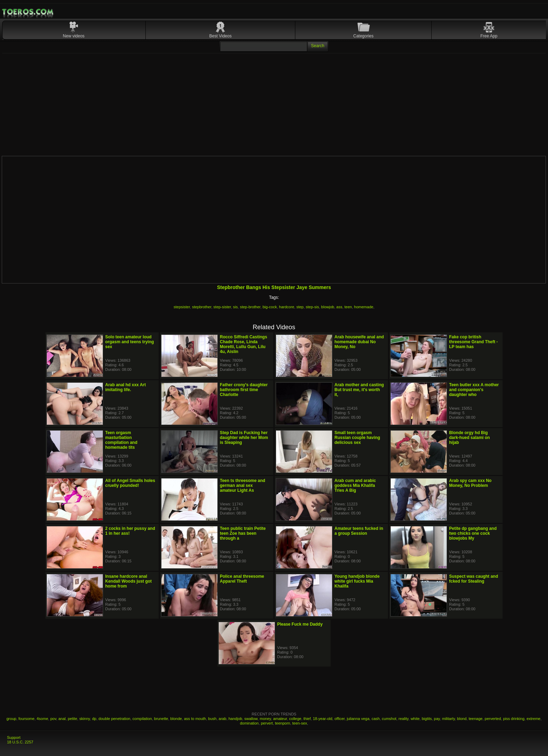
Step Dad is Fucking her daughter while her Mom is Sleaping (244, 438)
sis (235, 307)
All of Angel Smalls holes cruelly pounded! (130, 483)
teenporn (283, 723)
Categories (363, 36)
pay (437, 719)
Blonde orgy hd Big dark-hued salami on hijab (470, 438)
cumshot (389, 719)
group (12, 719)
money (265, 719)
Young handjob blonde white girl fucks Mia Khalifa (357, 581)
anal (62, 719)
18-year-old (323, 719)
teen (348, 307)
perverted (493, 719)
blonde (176, 719)
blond (462, 719)
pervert (267, 723)
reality (403, 719)
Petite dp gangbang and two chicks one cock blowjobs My (473, 533)
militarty (449, 719)
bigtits (427, 719)
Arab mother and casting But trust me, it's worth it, (359, 390)
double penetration (114, 719)
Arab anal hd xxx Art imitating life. (125, 387)
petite (73, 719)
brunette (161, 719)
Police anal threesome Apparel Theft (242, 579)
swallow (251, 719)
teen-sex (300, 723)
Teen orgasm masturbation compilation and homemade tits (121, 440)
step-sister (222, 307)
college (295, 719)
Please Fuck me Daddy (300, 624)
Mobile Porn (28, 12)
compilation (142, 719)
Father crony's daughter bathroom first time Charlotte (244, 390)
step (300, 307)
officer (340, 719)
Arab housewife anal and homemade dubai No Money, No (359, 342)
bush (212, 719)
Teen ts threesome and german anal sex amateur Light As (243, 485)
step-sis (312, 307)
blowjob (328, 307)
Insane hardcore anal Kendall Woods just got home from (128, 581)
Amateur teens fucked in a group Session (359, 531)
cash (376, 719)
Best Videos (221, 36)
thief (307, 719)
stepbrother (201, 307)
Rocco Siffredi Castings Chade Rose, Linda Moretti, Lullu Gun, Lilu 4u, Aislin (243, 344)
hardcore (286, 307)
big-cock (270, 307)
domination (249, 723)
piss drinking (514, 719)
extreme (534, 719)
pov (53, 719)
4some (42, 719)
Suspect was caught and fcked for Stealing (474, 579)
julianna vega (358, 719)
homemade (364, 307)
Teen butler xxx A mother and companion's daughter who (474, 390)
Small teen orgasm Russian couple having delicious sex (357, 438)
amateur (280, 719)
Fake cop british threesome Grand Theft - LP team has (473, 342)
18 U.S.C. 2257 (20, 742)
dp (94, 719)
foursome (27, 719)
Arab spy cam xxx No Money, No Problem (470, 483)
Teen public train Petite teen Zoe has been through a (243, 533)
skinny (85, 719)
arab (223, 719)
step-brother (250, 307)
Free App (489, 36)
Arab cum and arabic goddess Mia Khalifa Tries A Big (355, 485)
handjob (235, 719)
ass (339, 307)
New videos (74, 36)
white (415, 719)
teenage (476, 719)
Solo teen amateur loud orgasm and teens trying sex (129, 342)
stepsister (182, 307)
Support (14, 737)
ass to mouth (195, 719)
